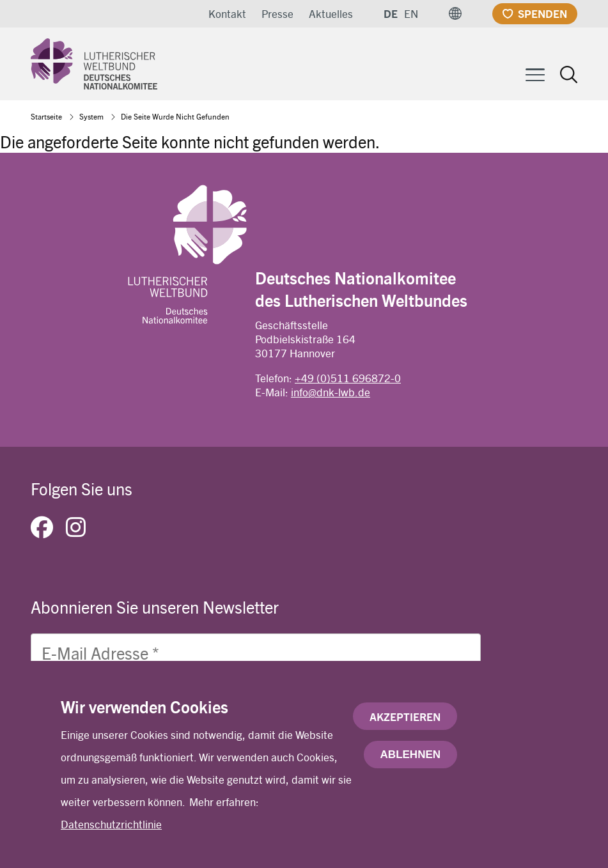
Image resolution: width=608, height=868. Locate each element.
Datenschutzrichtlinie (111, 830)
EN (411, 13)
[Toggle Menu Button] (535, 73)
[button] (455, 14)
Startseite (46, 116)
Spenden (542, 13)
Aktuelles (331, 13)
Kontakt (227, 13)
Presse (277, 13)
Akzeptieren (405, 723)
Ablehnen (410, 761)
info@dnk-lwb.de (331, 392)
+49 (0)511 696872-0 (348, 378)
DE (391, 13)
